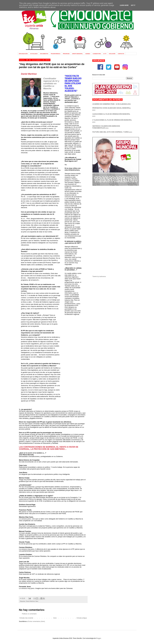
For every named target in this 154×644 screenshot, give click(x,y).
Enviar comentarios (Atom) (36, 621)
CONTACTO (121, 54)
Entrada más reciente (26, 618)
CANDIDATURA (97, 54)
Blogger (99, 638)
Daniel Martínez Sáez (32, 601)
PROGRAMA (66, 54)
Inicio (55, 618)
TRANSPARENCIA (56, 54)
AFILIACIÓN (112, 54)
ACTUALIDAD (34, 54)
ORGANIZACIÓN (23, 54)
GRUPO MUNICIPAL (77, 54)
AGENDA (88, 54)
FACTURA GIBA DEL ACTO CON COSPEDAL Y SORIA (112, 132)
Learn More (124, 5)
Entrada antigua (82, 618)
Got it (133, 5)
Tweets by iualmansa (99, 276)
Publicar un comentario (29, 614)
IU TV (105, 54)
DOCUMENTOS (44, 54)
